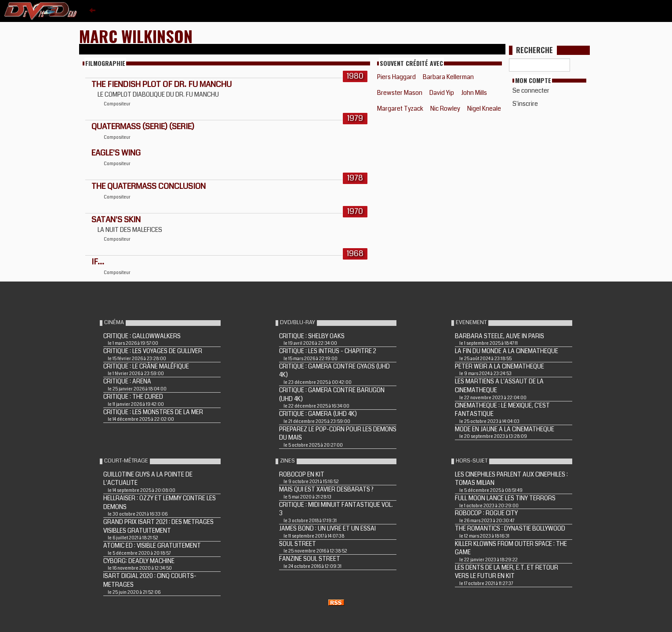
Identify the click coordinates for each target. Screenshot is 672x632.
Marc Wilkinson (136, 36)
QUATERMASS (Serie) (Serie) (143, 126)
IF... (98, 262)
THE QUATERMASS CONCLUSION (149, 186)
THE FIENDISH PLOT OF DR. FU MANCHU (162, 84)
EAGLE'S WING (116, 153)
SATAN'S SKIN (116, 220)
